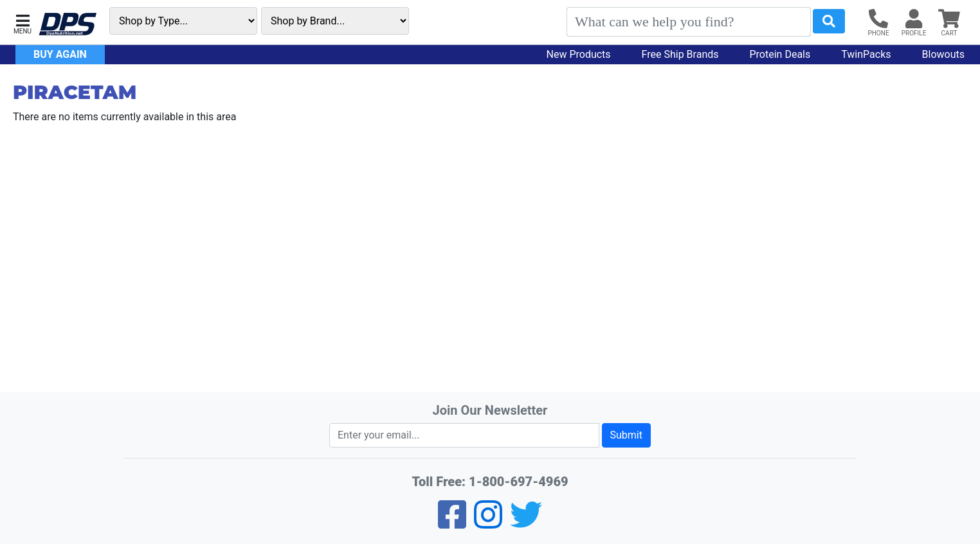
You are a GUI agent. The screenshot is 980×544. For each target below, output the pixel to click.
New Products (579, 54)
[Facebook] (452, 523)
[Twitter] (526, 523)
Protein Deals (780, 54)
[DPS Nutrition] (68, 25)
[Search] (689, 22)
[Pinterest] (488, 523)
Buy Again (60, 54)
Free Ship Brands (680, 54)
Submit (626, 435)
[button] (23, 23)
